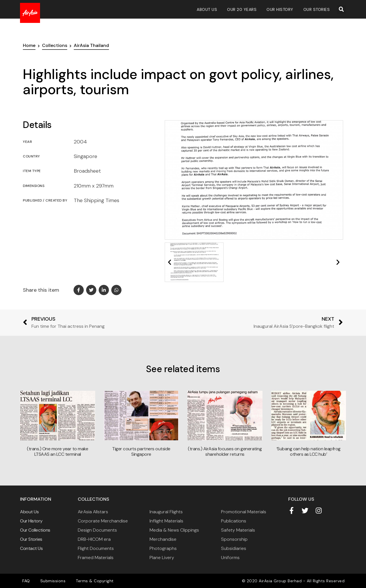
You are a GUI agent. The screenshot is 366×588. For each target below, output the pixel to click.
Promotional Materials (244, 512)
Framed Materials (96, 558)
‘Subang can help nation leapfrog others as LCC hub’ (309, 451)
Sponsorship (234, 539)
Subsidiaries (234, 548)
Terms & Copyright (90, 581)
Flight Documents (96, 548)
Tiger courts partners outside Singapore (141, 451)
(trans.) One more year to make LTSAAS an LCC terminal (57, 451)
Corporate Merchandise (103, 521)
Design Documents (97, 530)
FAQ (25, 581)
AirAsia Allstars (93, 512)
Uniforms (230, 558)
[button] (341, 9)
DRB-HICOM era (94, 539)
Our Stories (317, 9)
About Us (207, 9)
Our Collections (35, 530)
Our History (280, 9)
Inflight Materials (166, 521)
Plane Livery (162, 558)
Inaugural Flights (166, 512)
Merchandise (163, 539)
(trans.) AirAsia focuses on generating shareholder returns (225, 451)
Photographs (163, 548)
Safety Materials (238, 530)
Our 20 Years (242, 9)
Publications (234, 521)
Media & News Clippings (174, 530)
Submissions (50, 581)
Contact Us (31, 548)
